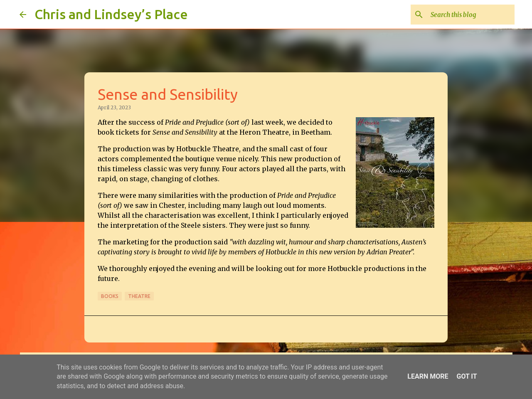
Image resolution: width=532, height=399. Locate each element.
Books (110, 296)
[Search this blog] (471, 15)
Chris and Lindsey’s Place (111, 14)
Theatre (139, 296)
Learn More (428, 376)
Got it (467, 376)
